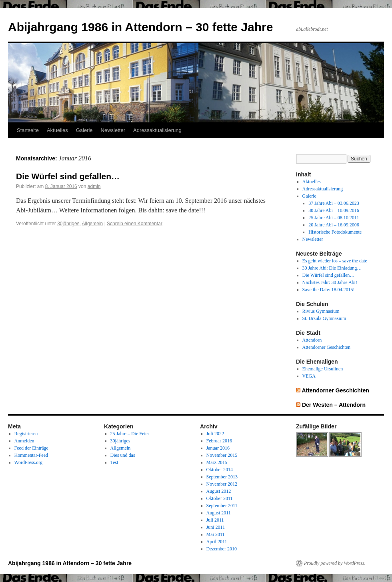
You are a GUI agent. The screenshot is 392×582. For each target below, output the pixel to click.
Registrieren (26, 434)
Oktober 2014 (220, 470)
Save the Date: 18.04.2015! (329, 290)
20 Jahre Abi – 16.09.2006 (334, 225)
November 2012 (222, 484)
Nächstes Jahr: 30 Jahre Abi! (330, 282)
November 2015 (222, 455)
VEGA (309, 376)
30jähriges (68, 224)
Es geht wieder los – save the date (335, 261)
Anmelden (24, 441)
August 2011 (219, 513)
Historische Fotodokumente (335, 232)
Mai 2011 (216, 534)
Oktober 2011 (220, 498)
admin (94, 186)
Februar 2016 (219, 441)
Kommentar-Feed (31, 455)
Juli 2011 (215, 520)
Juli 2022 (215, 434)
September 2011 (222, 506)
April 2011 (217, 542)
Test (114, 462)
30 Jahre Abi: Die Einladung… (332, 268)
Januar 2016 (218, 448)
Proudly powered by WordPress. (335, 563)
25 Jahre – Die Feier (130, 434)
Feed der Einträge (31, 448)
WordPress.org (28, 462)
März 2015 (217, 462)
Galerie (84, 130)
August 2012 (219, 491)
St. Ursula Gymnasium (324, 318)
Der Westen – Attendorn (334, 405)
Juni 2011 (216, 527)
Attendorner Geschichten (326, 347)
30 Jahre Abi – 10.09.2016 (334, 210)
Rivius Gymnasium (321, 311)
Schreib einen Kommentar (135, 224)
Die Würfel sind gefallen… (68, 176)
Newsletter (113, 130)
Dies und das (123, 455)
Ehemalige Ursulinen (323, 369)
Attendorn (312, 340)
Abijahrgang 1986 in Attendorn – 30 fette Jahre (140, 27)
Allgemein (93, 224)
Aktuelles (57, 130)
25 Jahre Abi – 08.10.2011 (334, 218)
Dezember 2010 (222, 549)
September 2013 (222, 477)
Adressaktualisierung (157, 130)
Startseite (28, 130)
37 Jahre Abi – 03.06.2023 (334, 203)
